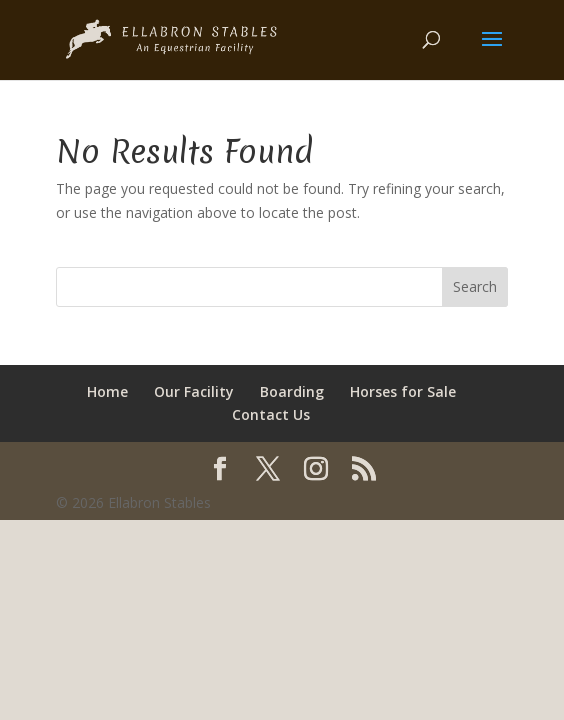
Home (107, 391)
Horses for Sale (403, 391)
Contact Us (271, 414)
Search (475, 286)
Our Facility (194, 391)
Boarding (292, 391)
